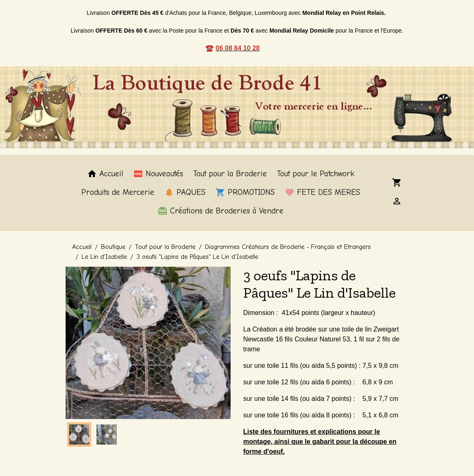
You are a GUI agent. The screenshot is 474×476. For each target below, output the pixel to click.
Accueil (105, 174)
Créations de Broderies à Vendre (220, 211)
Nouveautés (158, 174)
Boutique (113, 247)
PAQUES (185, 192)
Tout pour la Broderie (230, 174)
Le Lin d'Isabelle (104, 257)
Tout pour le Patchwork (316, 174)
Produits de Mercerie (118, 192)
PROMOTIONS (245, 192)
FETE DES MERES (322, 192)
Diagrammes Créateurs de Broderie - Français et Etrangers (288, 247)
